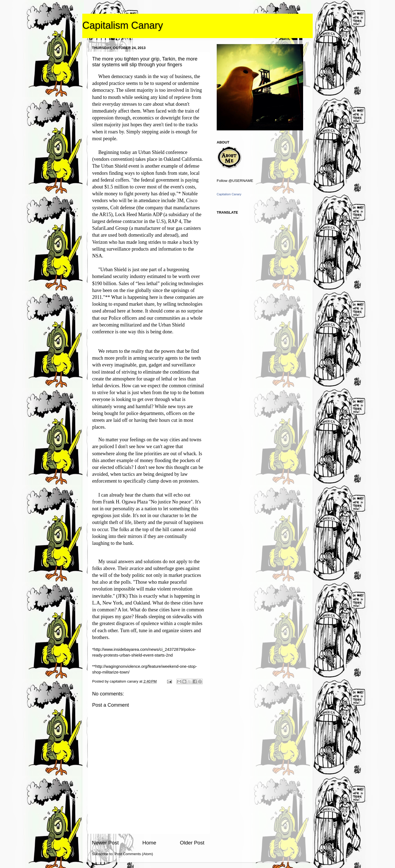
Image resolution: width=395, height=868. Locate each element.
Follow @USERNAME (235, 181)
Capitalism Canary (123, 25)
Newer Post (105, 843)
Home (149, 843)
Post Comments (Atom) (134, 854)
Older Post (192, 843)
